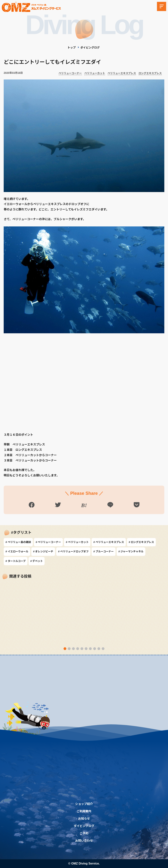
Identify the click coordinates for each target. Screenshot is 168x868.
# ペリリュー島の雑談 (18, 542)
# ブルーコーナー (104, 551)
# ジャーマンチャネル (131, 551)
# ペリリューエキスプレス (109, 542)
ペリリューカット (95, 73)
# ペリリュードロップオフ (73, 551)
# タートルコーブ (16, 561)
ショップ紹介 (84, 804)
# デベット (37, 561)
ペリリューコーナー (70, 73)
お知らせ (84, 818)
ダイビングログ (90, 48)
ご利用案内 (84, 811)
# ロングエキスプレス (141, 542)
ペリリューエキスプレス (122, 73)
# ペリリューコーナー (48, 542)
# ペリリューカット (77, 542)
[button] (65, 649)
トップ (72, 48)
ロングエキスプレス (150, 73)
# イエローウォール (17, 551)
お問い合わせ (84, 841)
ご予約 (84, 833)
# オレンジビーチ (43, 551)
